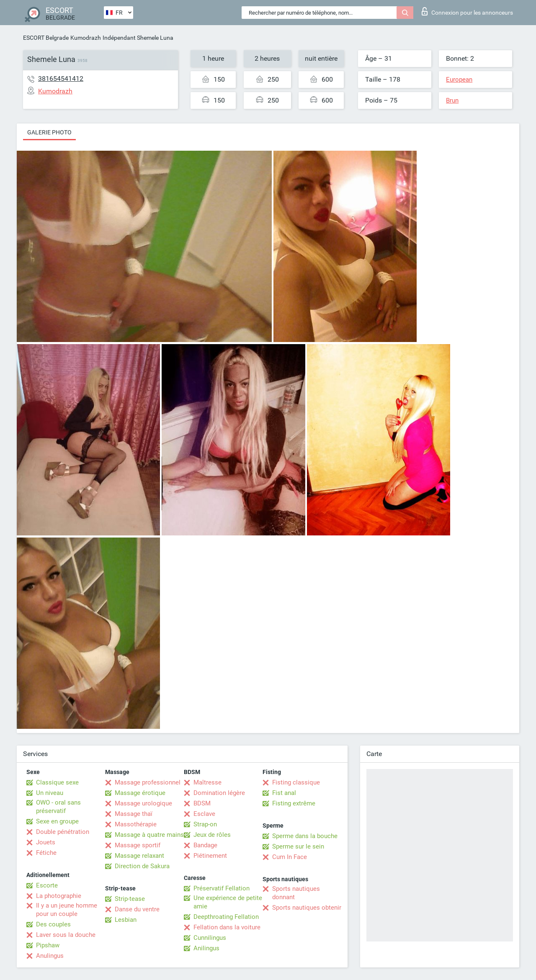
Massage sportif (138, 845)
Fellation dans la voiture (227, 927)
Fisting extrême (294, 803)
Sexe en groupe (57, 821)
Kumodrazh (86, 38)
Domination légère (219, 793)
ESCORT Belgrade (46, 38)
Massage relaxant (139, 856)
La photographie (59, 896)
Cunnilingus (210, 938)
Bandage (205, 845)
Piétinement (210, 856)
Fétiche (46, 853)
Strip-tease (130, 899)
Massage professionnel (148, 782)
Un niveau (50, 793)
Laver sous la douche (66, 935)
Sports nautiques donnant (296, 893)
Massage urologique (143, 803)
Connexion (467, 11)
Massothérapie (136, 824)
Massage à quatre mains (149, 835)
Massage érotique (140, 793)
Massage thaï (134, 814)
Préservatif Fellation (222, 888)
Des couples (53, 924)
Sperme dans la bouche (305, 836)
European (459, 80)
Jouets (46, 842)
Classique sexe (57, 782)
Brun (452, 100)
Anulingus (50, 956)
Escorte (47, 885)
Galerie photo (49, 132)
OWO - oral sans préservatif (58, 807)
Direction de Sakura (142, 866)
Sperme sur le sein (298, 846)
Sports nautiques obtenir (307, 908)
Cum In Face (290, 857)
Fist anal (284, 793)
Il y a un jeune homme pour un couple (67, 910)
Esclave (204, 814)
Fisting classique (296, 782)
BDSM (202, 803)
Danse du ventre (137, 909)
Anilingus (206, 948)
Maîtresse (207, 782)
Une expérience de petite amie (228, 902)
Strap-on (205, 824)
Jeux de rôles (212, 835)
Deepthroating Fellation (226, 917)
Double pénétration (63, 832)
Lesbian (126, 920)
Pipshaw (48, 945)
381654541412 (61, 78)
